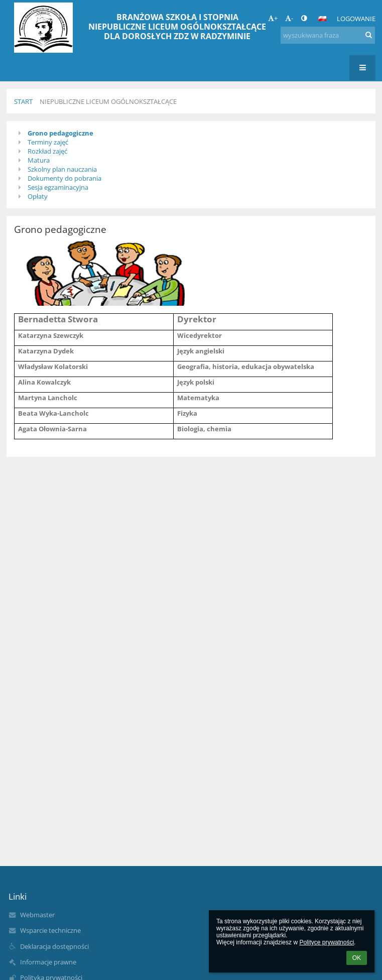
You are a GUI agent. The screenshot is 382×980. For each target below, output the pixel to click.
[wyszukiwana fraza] (328, 35)
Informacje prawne (48, 962)
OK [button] (357, 958)
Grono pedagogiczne (60, 133)
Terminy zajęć (48, 142)
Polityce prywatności (327, 942)
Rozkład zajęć (47, 151)
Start (23, 101)
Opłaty (38, 196)
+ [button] (273, 18)
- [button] (289, 18)
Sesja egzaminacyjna (58, 187)
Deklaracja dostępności (54, 946)
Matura (39, 160)
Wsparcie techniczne (50, 930)
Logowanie (356, 19)
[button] (322, 19)
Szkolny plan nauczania (62, 169)
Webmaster (37, 915)
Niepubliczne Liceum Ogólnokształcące (108, 101)
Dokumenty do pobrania (65, 178)
